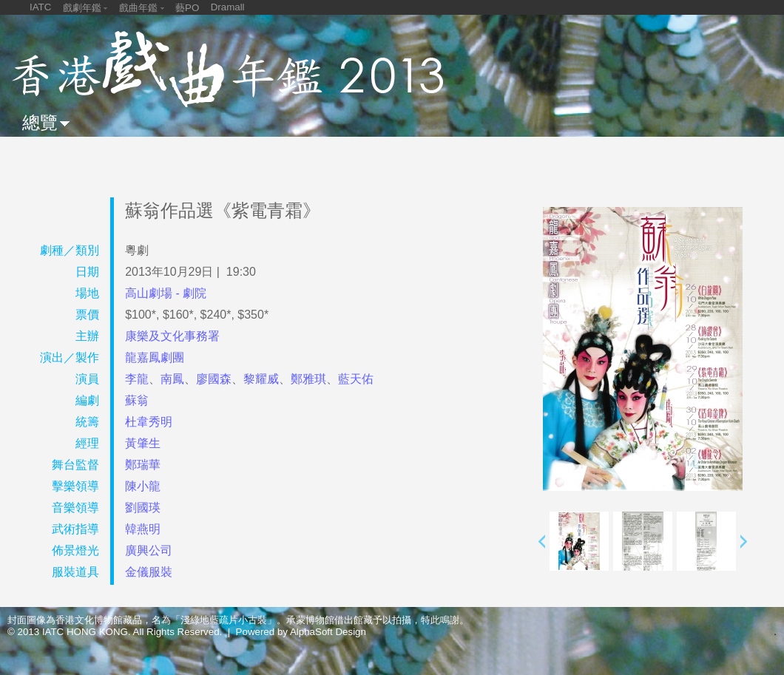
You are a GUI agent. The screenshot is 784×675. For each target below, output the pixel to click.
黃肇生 (143, 443)
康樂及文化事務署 (172, 336)
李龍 (137, 379)
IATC (40, 7)
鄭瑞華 (143, 465)
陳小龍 (143, 486)
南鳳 (172, 379)
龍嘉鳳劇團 (155, 357)
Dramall (228, 7)
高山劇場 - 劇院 (166, 293)
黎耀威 (261, 379)
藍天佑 (356, 379)
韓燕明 (143, 529)
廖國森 (214, 379)
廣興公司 (149, 550)
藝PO (187, 8)
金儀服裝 (149, 572)
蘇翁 (137, 400)
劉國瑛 (143, 508)
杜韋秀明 (149, 422)
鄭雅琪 (308, 379)
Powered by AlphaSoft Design (301, 632)
